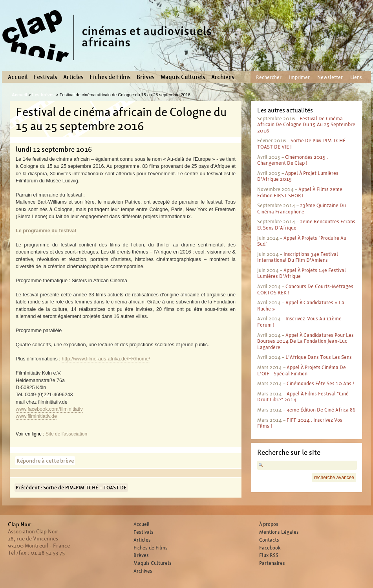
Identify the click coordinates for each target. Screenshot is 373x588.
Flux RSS (269, 555)
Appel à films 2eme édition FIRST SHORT (300, 192)
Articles (73, 77)
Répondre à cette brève (45, 461)
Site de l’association (66, 434)
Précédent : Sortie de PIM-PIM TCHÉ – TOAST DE (71, 488)
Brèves (146, 77)
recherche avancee (334, 478)
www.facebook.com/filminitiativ (49, 409)
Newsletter (330, 77)
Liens (356, 77)
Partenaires (272, 563)
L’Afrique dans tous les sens (319, 357)
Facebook (270, 548)
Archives (223, 77)
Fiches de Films (110, 77)
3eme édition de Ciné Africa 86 (321, 410)
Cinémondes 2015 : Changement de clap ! (293, 160)
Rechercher (269, 77)
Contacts (269, 540)
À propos (269, 524)
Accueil (18, 77)
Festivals (45, 77)
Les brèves (43, 95)
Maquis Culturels (183, 77)
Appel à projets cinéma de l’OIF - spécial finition (302, 370)
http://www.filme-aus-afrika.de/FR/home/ (106, 359)
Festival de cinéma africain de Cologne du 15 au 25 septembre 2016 (306, 125)
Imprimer (299, 77)
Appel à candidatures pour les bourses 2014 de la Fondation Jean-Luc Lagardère (305, 341)
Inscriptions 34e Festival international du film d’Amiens (298, 257)
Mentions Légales (279, 532)
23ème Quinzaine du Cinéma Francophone (302, 209)
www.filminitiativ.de (36, 416)
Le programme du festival (46, 231)
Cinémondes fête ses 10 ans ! (320, 383)
